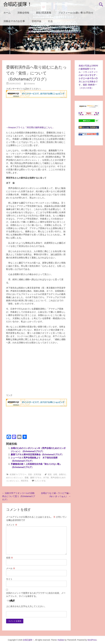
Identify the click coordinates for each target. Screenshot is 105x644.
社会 (50, 21)
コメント (12, 525)
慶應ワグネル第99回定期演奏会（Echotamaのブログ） (37, 454)
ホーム (7, 13)
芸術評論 (36, 21)
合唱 (55, 474)
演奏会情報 (23, 13)
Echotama (31, 84)
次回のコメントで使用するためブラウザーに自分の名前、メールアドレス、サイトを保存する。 (36, 595)
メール (11, 568)
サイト (9, 579)
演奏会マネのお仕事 (14, 21)
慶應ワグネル (36, 478)
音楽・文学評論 (35, 474)
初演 (50, 474)
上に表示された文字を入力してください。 (26, 606)
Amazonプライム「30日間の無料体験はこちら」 (31, 127)
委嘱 (27, 478)
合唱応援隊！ (18, 4)
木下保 (46, 478)
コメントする (40, 481)
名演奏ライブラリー (18, 474)
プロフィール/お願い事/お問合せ (76, 13)
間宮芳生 (25, 481)
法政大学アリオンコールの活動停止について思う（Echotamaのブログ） (19, 496)
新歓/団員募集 (44, 13)
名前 (10, 558)
